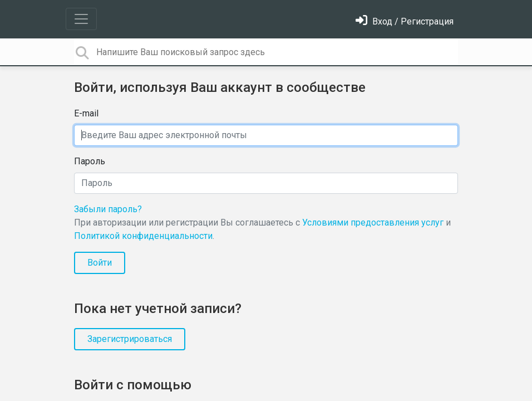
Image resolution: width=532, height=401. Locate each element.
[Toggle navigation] (81, 19)
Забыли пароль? (108, 209)
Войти (100, 263)
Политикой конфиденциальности (143, 236)
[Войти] (405, 21)
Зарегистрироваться (130, 339)
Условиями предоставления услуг (373, 222)
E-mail (86, 113)
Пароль (90, 161)
